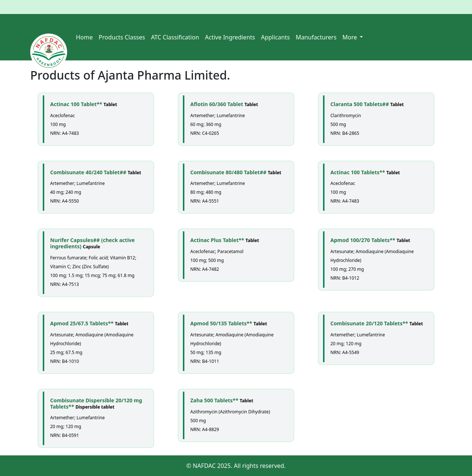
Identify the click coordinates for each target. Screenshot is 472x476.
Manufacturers (316, 37)
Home (84, 37)
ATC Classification (175, 37)
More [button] (351, 37)
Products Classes (122, 37)
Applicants (275, 37)
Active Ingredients (230, 37)
